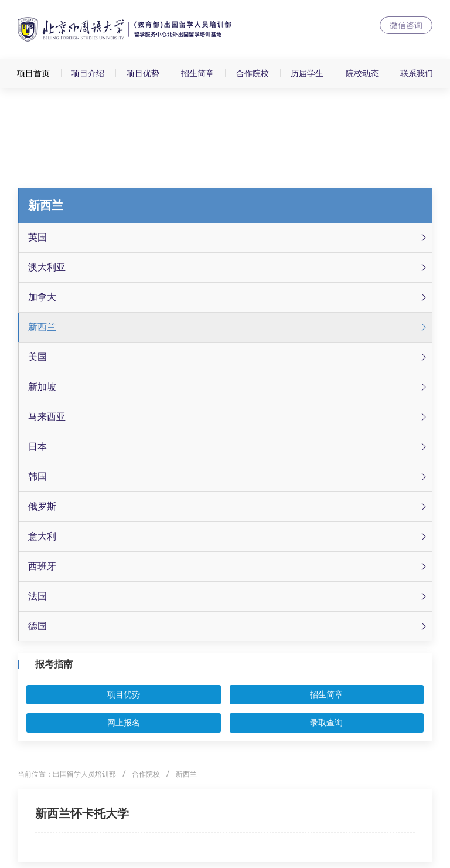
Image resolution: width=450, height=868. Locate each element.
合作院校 (253, 73)
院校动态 (362, 73)
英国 (229, 238)
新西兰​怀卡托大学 (82, 813)
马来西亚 (229, 417)
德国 (229, 626)
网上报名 (124, 723)
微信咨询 (406, 25)
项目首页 (33, 73)
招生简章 (197, 73)
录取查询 (326, 723)
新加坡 (229, 387)
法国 (229, 596)
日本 (229, 447)
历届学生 (307, 73)
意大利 (229, 537)
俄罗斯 (229, 507)
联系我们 (417, 73)
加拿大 (229, 297)
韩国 (229, 477)
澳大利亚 (229, 267)
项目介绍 (88, 73)
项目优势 (143, 73)
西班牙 (229, 567)
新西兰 (229, 327)
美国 (229, 357)
